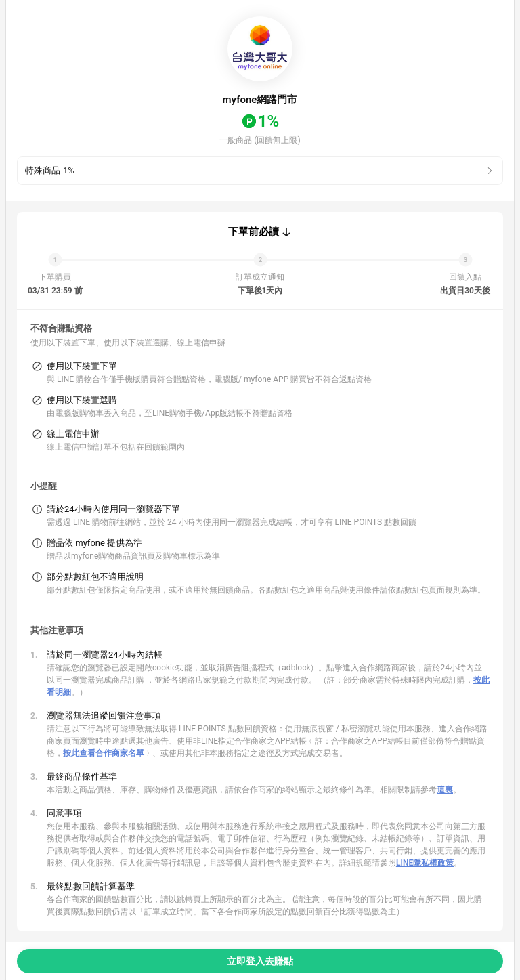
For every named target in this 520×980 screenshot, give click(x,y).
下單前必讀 (254, 232)
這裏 (445, 790)
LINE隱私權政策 (425, 863)
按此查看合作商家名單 (104, 753)
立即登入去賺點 (260, 961)
